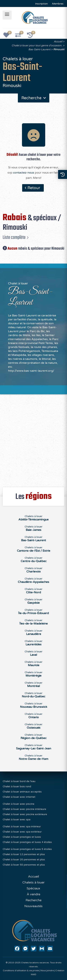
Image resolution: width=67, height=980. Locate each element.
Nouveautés (33, 906)
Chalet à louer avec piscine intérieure (24, 809)
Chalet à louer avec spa (17, 819)
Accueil (58, 42)
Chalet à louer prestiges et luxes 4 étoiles (27, 842)
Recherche (34, 98)
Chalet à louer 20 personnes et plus (24, 859)
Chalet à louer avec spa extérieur (22, 832)
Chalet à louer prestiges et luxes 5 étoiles (27, 849)
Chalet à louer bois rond (17, 786)
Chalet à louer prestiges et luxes (22, 837)
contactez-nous (24, 173)
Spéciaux (33, 888)
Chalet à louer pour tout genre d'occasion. (37, 45)
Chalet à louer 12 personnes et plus (24, 854)
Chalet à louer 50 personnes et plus (24, 865)
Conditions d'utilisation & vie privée (21, 970)
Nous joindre (47, 970)
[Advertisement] (33, 439)
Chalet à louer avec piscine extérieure (25, 814)
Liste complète (14, 237)
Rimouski (59, 49)
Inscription (41, 4)
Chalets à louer (33, 882)
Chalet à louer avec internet (19, 797)
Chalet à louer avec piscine (18, 804)
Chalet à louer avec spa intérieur (22, 826)
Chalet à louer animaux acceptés (22, 792)
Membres (58, 4)
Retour (34, 188)
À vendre (33, 894)
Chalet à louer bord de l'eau (19, 781)
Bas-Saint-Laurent (39, 49)
